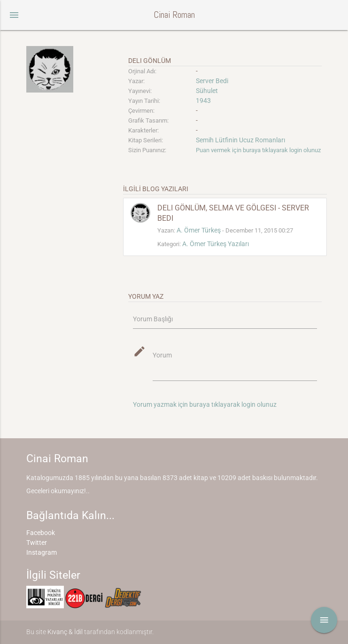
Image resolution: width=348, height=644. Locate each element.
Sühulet (207, 91)
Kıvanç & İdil (65, 632)
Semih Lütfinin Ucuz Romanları (240, 140)
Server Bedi (212, 81)
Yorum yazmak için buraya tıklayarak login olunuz (205, 404)
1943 (203, 101)
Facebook (41, 533)
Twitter (37, 543)
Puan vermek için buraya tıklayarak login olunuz (258, 150)
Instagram (42, 552)
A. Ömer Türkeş (199, 230)
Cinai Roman (174, 15)
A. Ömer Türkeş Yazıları (216, 244)
